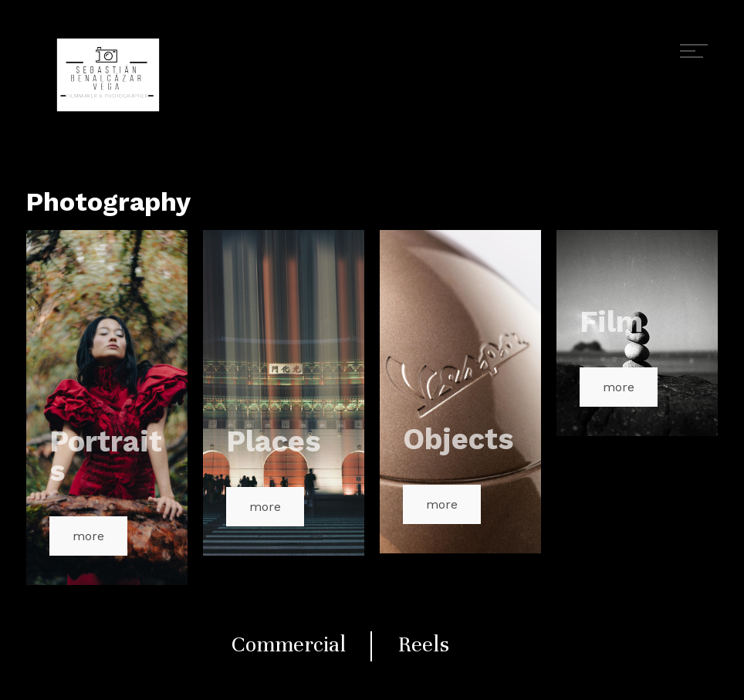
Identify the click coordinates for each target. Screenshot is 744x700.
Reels (424, 644)
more (88, 536)
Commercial (289, 644)
